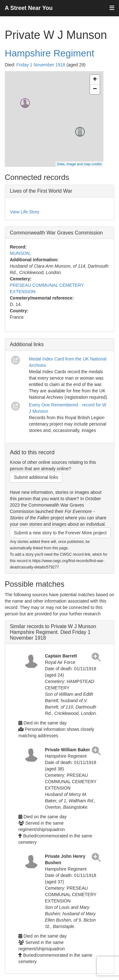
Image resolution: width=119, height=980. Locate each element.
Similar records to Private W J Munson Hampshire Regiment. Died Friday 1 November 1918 (53, 632)
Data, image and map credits (79, 164)
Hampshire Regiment (50, 53)
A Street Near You (29, 8)
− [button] (95, 89)
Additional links (27, 344)
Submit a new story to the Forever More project (60, 533)
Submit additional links (36, 477)
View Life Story (25, 212)
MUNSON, (20, 253)
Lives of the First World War (41, 191)
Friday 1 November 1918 (41, 65)
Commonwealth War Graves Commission (56, 233)
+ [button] (95, 80)
